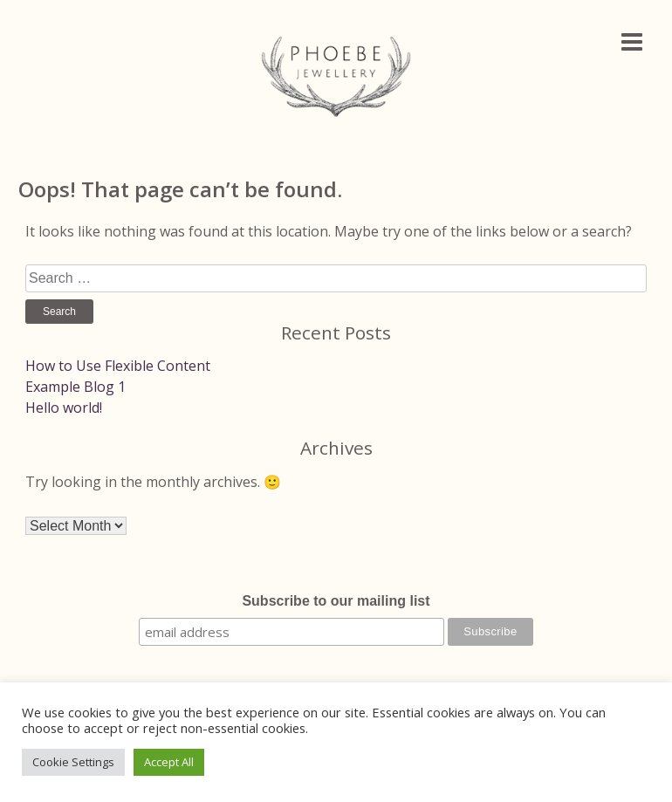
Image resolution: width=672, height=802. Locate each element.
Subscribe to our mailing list (336, 601)
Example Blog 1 (75, 387)
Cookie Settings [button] (73, 762)
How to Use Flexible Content (118, 366)
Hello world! (64, 408)
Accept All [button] (169, 762)
